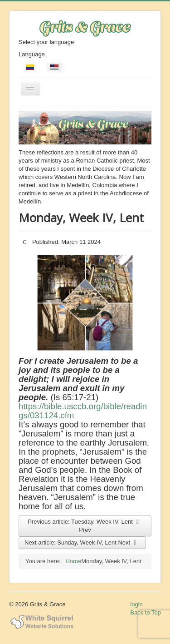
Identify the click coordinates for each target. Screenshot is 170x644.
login (136, 604)
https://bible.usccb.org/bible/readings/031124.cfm (83, 411)
